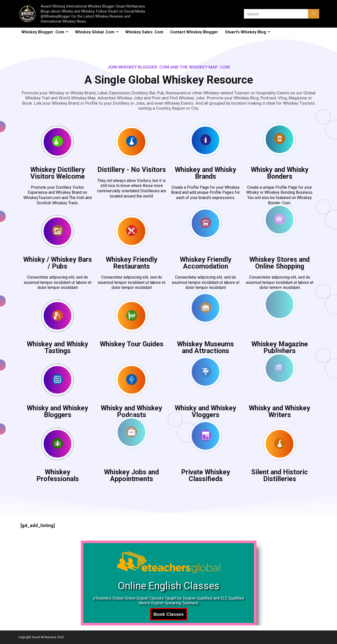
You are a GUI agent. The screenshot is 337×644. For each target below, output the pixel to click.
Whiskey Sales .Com (144, 32)
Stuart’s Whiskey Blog (246, 32)
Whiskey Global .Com (95, 32)
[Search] (314, 14)
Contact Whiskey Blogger (194, 32)
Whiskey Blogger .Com (43, 32)
